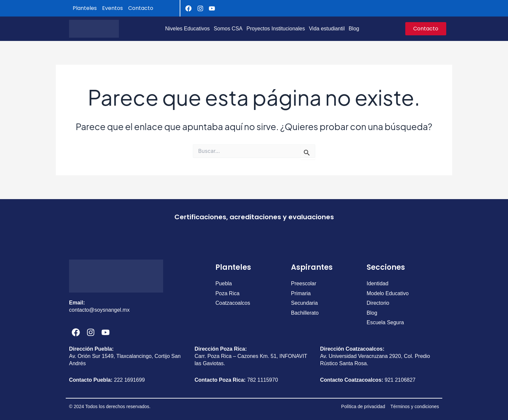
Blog (354, 29)
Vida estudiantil (327, 29)
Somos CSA (228, 29)
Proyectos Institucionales (276, 29)
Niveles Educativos (187, 29)
